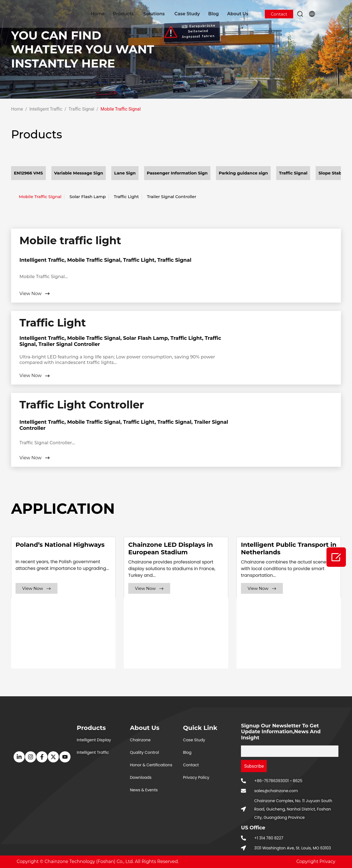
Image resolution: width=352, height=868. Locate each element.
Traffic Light (126, 197)
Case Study (187, 14)
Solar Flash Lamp (88, 197)
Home (98, 14)
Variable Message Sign (79, 173)
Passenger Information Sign (177, 173)
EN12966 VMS (28, 173)
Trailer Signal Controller (172, 197)
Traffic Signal (293, 173)
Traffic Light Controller (82, 405)
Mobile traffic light (70, 240)
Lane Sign (125, 173)
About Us (238, 14)
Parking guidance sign (243, 173)
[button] (300, 14)
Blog (213, 14)
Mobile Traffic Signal (40, 197)
